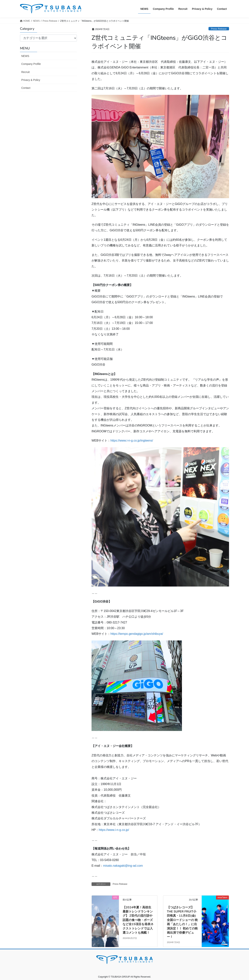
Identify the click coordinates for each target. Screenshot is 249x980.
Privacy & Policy (31, 80)
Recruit (25, 72)
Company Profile (31, 64)
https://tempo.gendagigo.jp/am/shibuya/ (137, 634)
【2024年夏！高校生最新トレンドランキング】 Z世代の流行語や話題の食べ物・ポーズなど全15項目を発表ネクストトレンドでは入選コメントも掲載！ (138, 920)
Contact (26, 88)
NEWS (25, 56)
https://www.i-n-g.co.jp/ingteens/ (132, 441)
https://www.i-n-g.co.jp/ (114, 830)
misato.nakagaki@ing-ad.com (123, 866)
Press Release (219, 29)
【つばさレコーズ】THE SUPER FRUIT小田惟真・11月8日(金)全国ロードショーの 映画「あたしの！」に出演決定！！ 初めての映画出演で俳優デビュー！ (182, 922)
